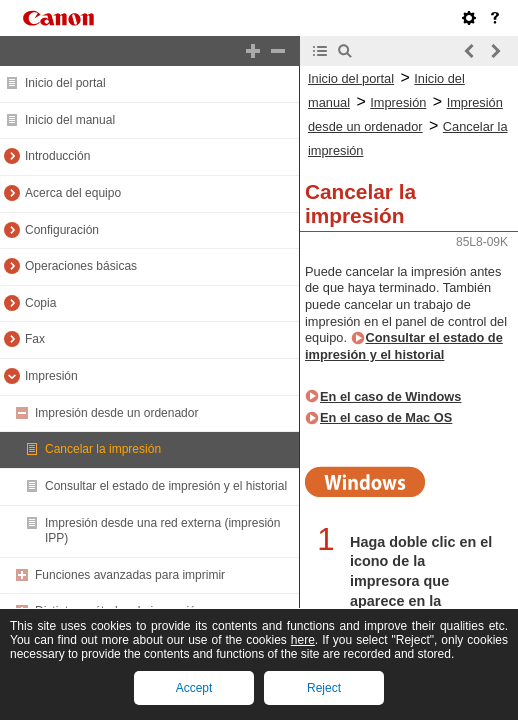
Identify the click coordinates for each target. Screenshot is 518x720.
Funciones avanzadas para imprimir (130, 575)
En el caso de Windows (390, 396)
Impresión (51, 376)
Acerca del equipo (73, 193)
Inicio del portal (65, 83)
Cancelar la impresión (103, 449)
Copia (40, 303)
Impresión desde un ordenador (116, 413)
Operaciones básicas (81, 266)
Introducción (57, 156)
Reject (324, 688)
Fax (35, 339)
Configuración (62, 230)
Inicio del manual (70, 120)
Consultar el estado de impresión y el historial (166, 486)
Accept (194, 688)
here (303, 640)
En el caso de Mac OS (386, 417)
